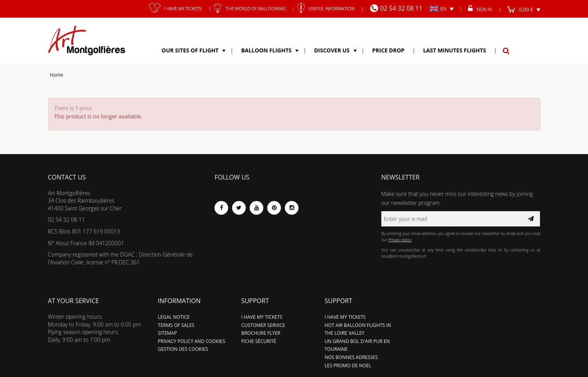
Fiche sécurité (258, 341)
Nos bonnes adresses (351, 357)
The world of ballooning (252, 8)
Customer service (263, 325)
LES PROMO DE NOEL (348, 365)
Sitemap (167, 333)
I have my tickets (178, 8)
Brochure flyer (261, 333)
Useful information (329, 8)
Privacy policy (400, 240)
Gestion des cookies (183, 349)
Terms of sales (176, 325)
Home (57, 75)
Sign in (482, 9)
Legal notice (174, 317)
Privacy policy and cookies (191, 341)
